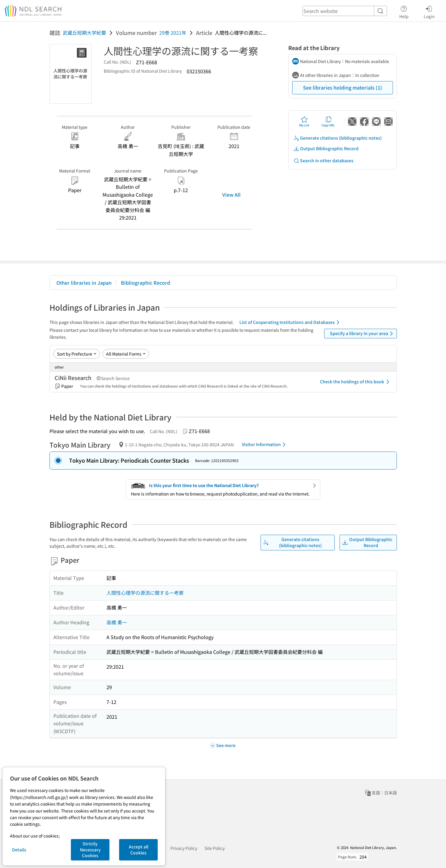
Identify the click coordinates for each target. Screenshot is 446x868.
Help (404, 11)
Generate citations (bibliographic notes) (338, 138)
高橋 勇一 (117, 622)
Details (19, 850)
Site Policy (215, 848)
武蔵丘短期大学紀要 (84, 33)
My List (304, 122)
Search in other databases (323, 161)
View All (231, 195)
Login (429, 11)
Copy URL (328, 122)
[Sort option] (77, 354)
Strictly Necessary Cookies (90, 849)
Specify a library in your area (362, 334)
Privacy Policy (184, 848)
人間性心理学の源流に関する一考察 (145, 593)
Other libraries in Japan (84, 283)
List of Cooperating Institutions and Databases (291, 322)
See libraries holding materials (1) (343, 87)
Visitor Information (265, 445)
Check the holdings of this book (356, 382)
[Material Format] (126, 354)
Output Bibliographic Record (326, 149)
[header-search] (345, 11)
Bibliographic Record (146, 283)
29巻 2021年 (173, 33)
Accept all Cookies (139, 850)
